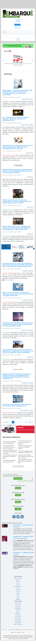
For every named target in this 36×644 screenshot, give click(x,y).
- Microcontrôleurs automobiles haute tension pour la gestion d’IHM (25, 461)
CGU (23, 632)
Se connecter (18, 28)
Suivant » (31, 422)
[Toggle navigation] (5, 32)
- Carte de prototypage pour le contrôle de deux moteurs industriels (25, 447)
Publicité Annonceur (28, 630)
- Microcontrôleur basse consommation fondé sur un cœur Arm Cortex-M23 (9, 447)
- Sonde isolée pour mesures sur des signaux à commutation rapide (10, 456)
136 (26, 422)
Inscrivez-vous (18, 479)
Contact (4, 630)
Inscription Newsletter (18, 21)
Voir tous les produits (18, 466)
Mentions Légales (16, 632)
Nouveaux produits (11, 437)
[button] (3, 61)
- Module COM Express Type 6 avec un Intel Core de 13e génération (25, 442)
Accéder (18, 488)
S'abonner (17, 25)
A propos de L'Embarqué (15, 630)
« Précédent (6, 422)
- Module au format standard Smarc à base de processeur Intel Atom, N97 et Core (26, 456)
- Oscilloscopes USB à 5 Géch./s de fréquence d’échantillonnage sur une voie (10, 452)
